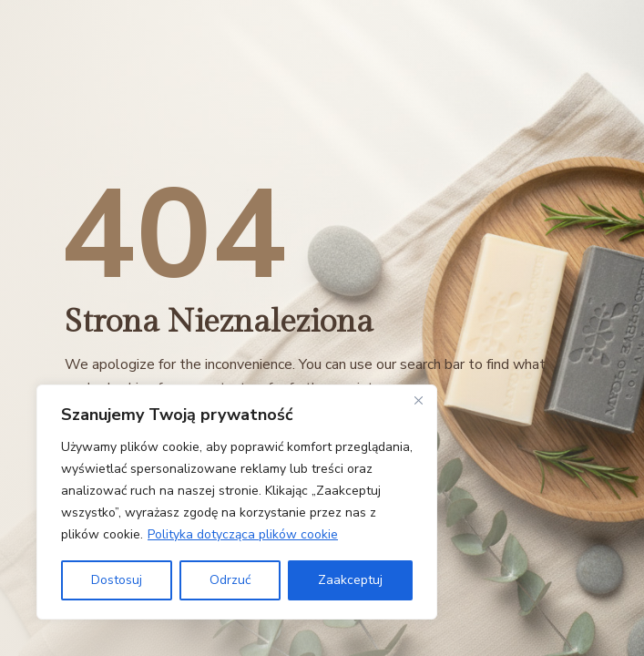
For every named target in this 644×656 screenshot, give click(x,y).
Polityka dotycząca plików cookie (243, 534)
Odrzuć (230, 580)
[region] (237, 502)
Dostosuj (117, 580)
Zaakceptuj (350, 580)
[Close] (418, 400)
